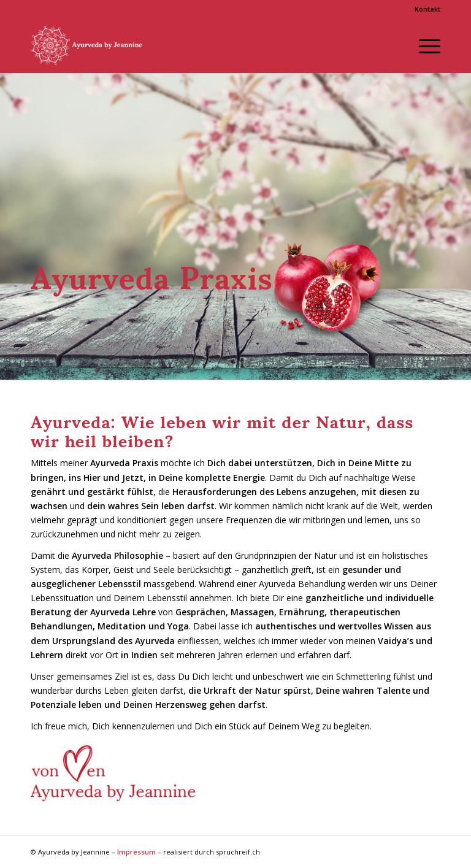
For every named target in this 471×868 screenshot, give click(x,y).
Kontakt (427, 9)
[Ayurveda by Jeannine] (91, 45)
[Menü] (423, 45)
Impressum (136, 852)
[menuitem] (424, 9)
